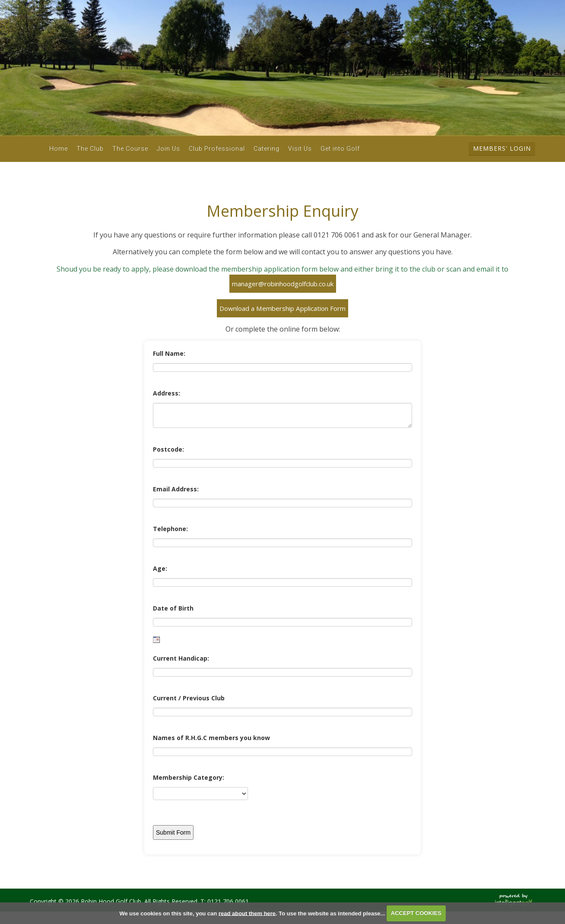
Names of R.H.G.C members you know (211, 738)
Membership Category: (189, 777)
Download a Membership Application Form (282, 308)
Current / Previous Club (189, 698)
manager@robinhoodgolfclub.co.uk (283, 284)
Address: (167, 393)
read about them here (247, 913)
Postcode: (168, 449)
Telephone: (170, 529)
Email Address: (176, 489)
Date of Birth (173, 608)
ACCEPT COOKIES (416, 913)
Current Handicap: (181, 658)
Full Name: (169, 353)
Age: (160, 568)
